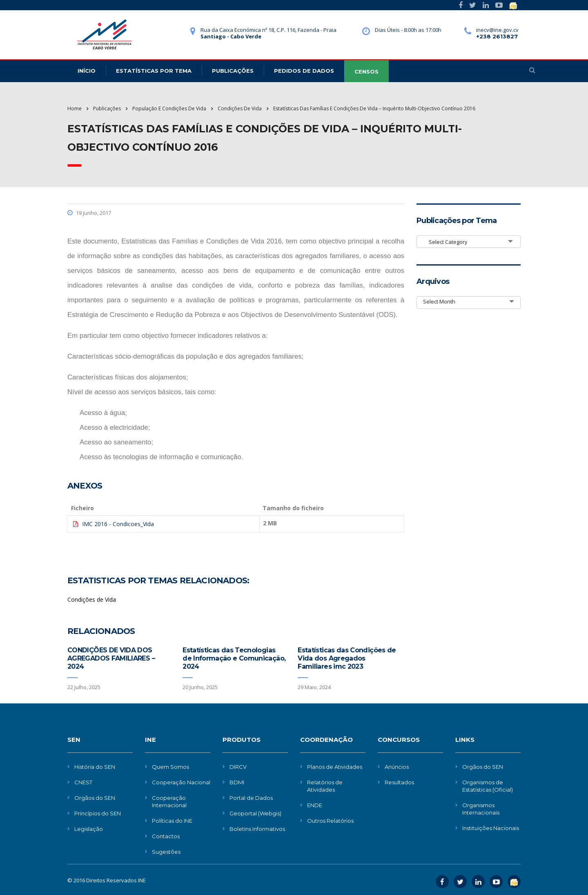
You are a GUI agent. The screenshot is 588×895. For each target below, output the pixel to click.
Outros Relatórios (330, 821)
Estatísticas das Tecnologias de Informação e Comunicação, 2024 (234, 658)
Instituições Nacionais (491, 828)
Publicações (233, 71)
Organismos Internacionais (481, 809)
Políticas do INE (172, 821)
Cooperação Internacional (169, 801)
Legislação (89, 829)
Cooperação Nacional (181, 782)
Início (87, 71)
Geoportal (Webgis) (255, 813)
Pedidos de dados (304, 71)
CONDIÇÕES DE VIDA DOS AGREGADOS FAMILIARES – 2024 (111, 658)
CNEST (83, 782)
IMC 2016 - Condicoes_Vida (118, 524)
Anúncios (397, 767)
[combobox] (469, 242)
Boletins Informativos (257, 829)
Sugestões (166, 852)
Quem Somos (170, 767)
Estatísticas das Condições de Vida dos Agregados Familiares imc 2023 (347, 658)
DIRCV (238, 767)
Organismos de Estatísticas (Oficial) (488, 786)
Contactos (166, 836)
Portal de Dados (251, 798)
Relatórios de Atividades (325, 786)
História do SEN (95, 767)
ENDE (315, 805)
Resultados (399, 782)
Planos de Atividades (335, 767)
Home (75, 108)
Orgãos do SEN (95, 798)
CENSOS (366, 71)
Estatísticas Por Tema (154, 71)
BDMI (237, 782)
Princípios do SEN (98, 813)
